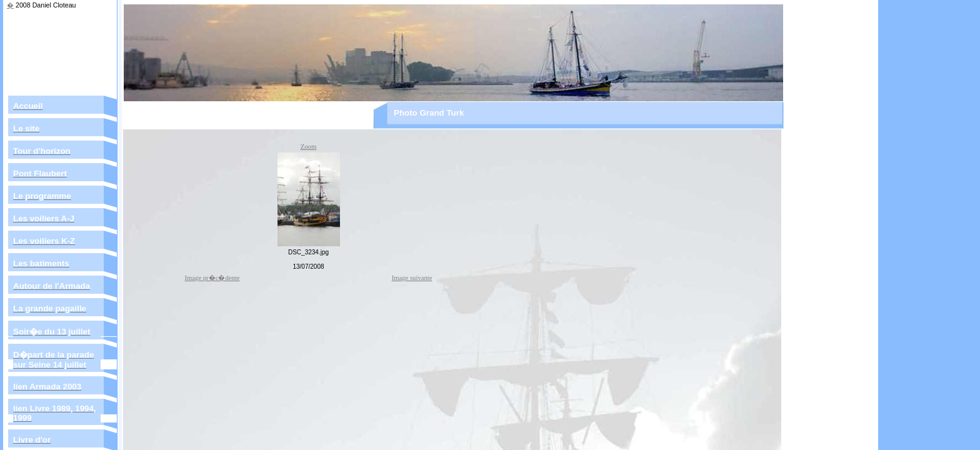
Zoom (308, 147)
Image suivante (412, 278)
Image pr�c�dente (212, 278)
